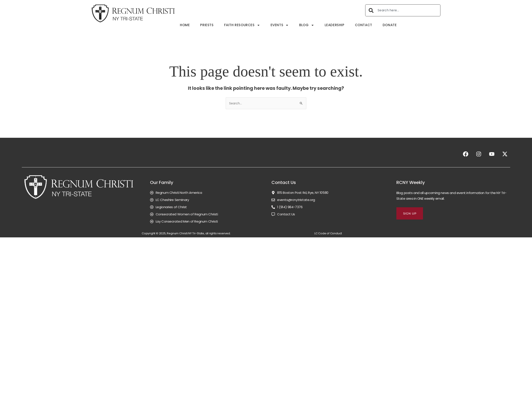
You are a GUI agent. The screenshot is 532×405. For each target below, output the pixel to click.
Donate (390, 25)
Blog (307, 25)
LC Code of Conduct (328, 233)
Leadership (334, 25)
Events (280, 25)
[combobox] (403, 10)
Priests (207, 25)
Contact (363, 25)
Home (185, 25)
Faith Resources (242, 25)
